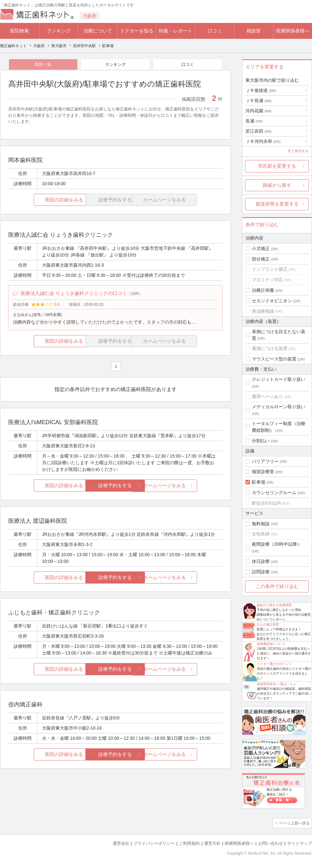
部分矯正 (261, 259)
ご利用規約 (189, 843)
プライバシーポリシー (154, 843)
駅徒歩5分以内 (266, 503)
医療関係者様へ (293, 31)
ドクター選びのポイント (274, 664)
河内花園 (259, 111)
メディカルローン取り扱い (279, 407)
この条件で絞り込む (277, 586)
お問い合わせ (271, 843)
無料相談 (261, 524)
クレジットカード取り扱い (279, 379)
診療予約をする (115, 487)
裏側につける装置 (270, 348)
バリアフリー (265, 461)
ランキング (59, 31)
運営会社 (121, 843)
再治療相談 (263, 311)
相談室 (254, 31)
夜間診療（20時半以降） (277, 544)
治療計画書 (263, 290)
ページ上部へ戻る (294, 823)
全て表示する (298, 151)
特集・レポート (176, 31)
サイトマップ (300, 843)
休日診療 (261, 561)
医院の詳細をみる (44, 200)
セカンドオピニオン (272, 301)
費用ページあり (267, 396)
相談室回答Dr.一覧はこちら (277, 684)
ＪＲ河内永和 (263, 141)
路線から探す (277, 185)
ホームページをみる (187, 487)
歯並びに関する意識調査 (274, 605)
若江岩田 (259, 131)
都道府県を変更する (277, 204)
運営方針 (212, 843)
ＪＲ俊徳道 (261, 90)
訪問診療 (261, 572)
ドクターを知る (137, 31)
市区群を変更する (277, 166)
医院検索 (19, 31)
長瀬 (254, 121)
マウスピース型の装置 (274, 359)
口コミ (215, 31)
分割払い (261, 441)
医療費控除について (271, 644)
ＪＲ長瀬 (259, 101)
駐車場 (259, 482)
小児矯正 (261, 248)
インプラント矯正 (270, 269)
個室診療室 (263, 472)
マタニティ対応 (267, 280)
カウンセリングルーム (274, 493)
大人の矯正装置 (268, 624)
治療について (98, 31)
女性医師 (261, 534)
